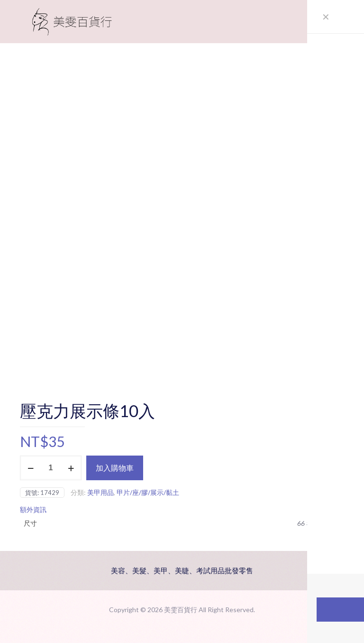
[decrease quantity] (31, 468)
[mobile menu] (329, 21)
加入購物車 (115, 468)
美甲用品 (100, 492)
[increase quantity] (71, 468)
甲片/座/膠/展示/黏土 (148, 492)
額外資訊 (33, 509)
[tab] (182, 510)
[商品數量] (51, 468)
